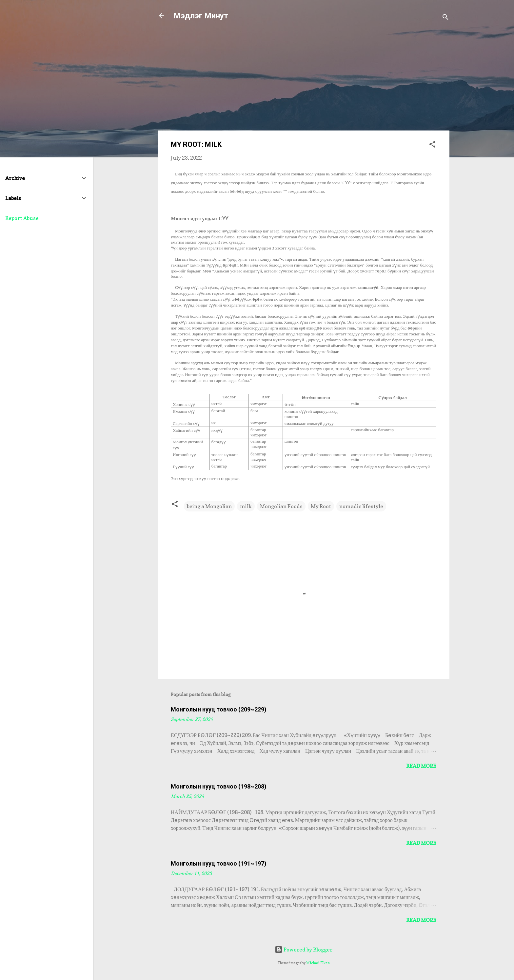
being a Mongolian (209, 506)
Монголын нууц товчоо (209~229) (219, 709)
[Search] (445, 18)
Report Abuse (22, 218)
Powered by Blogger (304, 950)
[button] (432, 145)
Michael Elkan (318, 963)
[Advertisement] (304, 79)
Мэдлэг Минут (201, 16)
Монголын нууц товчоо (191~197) (219, 863)
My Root (321, 506)
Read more (421, 766)
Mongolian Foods (281, 506)
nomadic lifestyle (361, 506)
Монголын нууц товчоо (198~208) (219, 786)
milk (246, 506)
